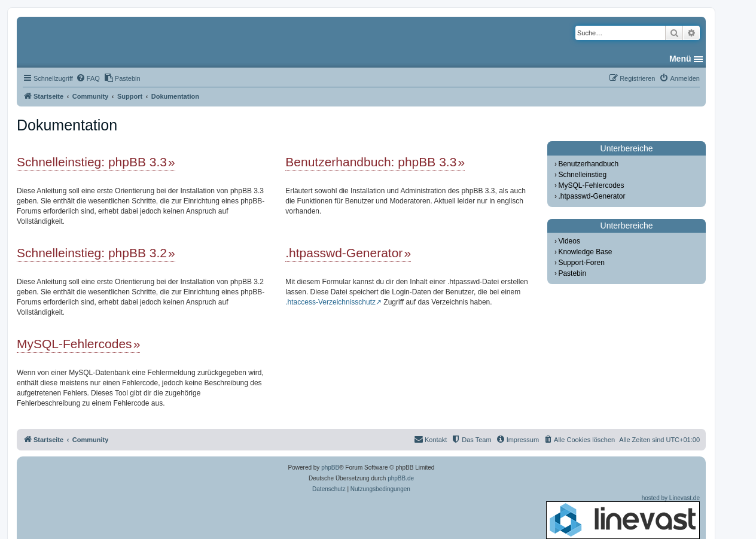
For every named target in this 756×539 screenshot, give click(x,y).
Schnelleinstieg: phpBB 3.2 (92, 253)
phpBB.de (401, 478)
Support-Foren (581, 263)
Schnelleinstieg (582, 175)
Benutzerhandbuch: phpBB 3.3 (371, 162)
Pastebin (572, 273)
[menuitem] (88, 78)
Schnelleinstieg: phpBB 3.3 (92, 162)
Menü (680, 59)
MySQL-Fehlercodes (74, 344)
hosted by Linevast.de (623, 517)
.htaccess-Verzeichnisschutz (330, 302)
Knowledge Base (585, 252)
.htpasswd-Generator (344, 253)
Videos (569, 241)
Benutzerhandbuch (588, 164)
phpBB (330, 468)
